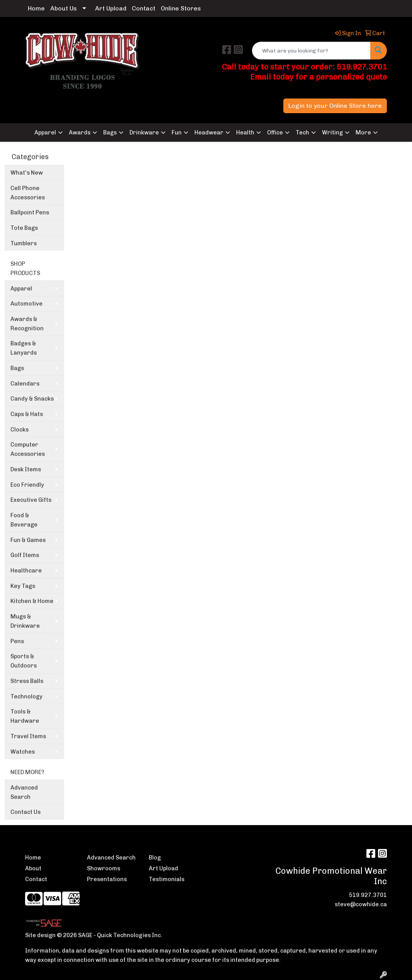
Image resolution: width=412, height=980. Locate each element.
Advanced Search (24, 792)
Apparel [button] (45, 132)
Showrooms (104, 868)
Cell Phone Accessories (28, 193)
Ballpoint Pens (30, 212)
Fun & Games (28, 540)
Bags (17, 368)
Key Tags (23, 586)
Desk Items (26, 469)
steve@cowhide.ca (361, 904)
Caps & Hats (27, 414)
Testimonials (167, 879)
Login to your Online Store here (335, 106)
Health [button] (245, 132)
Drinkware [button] (144, 132)
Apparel (21, 289)
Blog (155, 858)
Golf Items (25, 555)
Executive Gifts (31, 500)
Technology (26, 696)
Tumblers (24, 243)
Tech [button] (302, 132)
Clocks (20, 430)
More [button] (363, 132)
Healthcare (26, 571)
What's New (27, 173)
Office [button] (275, 132)
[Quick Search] (311, 51)
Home (36, 8)
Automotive (26, 304)
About (33, 868)
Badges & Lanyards (24, 348)
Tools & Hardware (25, 716)
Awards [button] (80, 132)
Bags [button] (110, 132)
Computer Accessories (28, 449)
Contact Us (26, 812)
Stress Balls (27, 681)
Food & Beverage (24, 520)
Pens (17, 641)
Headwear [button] (209, 132)
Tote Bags (24, 228)
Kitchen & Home (32, 601)
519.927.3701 (368, 895)
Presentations (107, 879)
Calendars (25, 384)
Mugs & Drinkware (25, 621)
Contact (144, 8)
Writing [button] (332, 132)
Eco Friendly (27, 485)
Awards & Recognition (27, 324)
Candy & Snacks (32, 399)
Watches (23, 752)
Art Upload (111, 8)
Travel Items (28, 736)
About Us (64, 8)
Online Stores (181, 8)
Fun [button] (177, 132)
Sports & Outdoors (24, 661)
